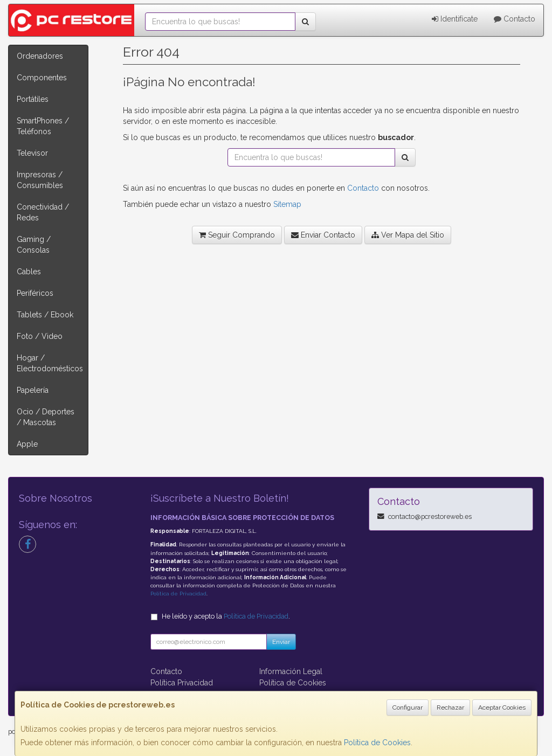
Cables (29, 272)
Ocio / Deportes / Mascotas (46, 417)
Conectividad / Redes (43, 212)
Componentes (42, 78)
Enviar (281, 642)
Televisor (32, 153)
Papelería (33, 390)
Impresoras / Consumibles (40, 180)
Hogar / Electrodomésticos (50, 363)
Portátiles (33, 99)
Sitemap (287, 204)
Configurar (408, 708)
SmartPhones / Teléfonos (43, 126)
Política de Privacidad (178, 594)
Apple (27, 444)
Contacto (515, 19)
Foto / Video (40, 336)
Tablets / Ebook (45, 315)
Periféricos (35, 293)
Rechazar (450, 708)
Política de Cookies (377, 743)
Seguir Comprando (237, 235)
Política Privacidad (182, 683)
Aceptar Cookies (502, 708)
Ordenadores (40, 56)
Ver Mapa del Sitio (408, 235)
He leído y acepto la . (226, 616)
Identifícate (455, 19)
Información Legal (291, 671)
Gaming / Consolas (34, 245)
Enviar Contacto (323, 235)
